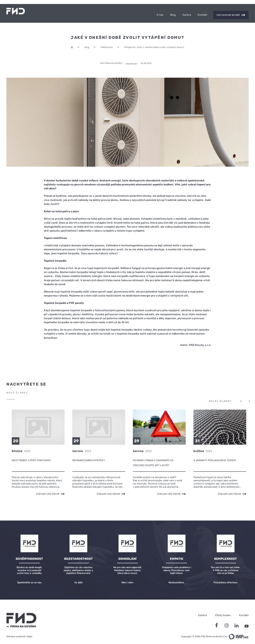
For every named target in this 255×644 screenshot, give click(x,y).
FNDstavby (107, 44)
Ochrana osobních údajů (19, 633)
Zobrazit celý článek (50, 491)
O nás (160, 12)
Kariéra (187, 12)
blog (87, 44)
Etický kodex (223, 612)
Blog (173, 12)
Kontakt (202, 12)
